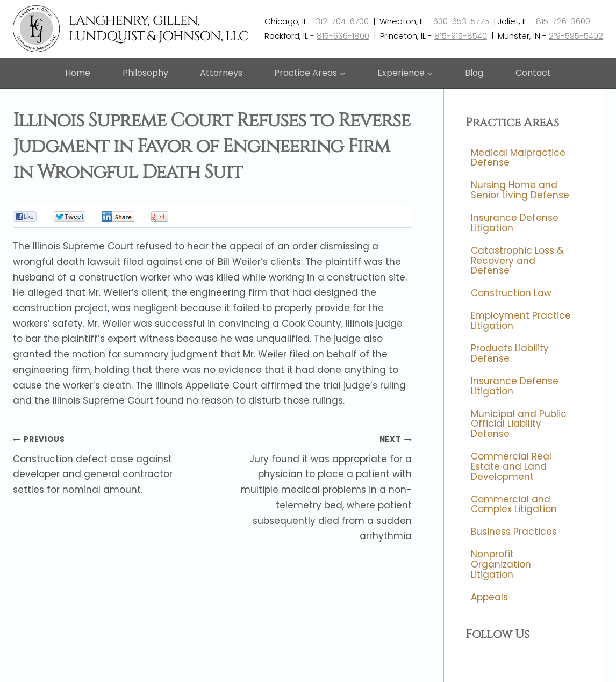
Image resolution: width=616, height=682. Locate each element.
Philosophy (145, 73)
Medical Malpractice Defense (518, 158)
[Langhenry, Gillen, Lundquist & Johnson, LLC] (132, 29)
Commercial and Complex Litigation (514, 504)
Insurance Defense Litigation (515, 223)
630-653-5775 (461, 21)
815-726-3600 (563, 21)
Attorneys (221, 73)
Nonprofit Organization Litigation (501, 565)
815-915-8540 (461, 36)
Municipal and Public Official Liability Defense (519, 424)
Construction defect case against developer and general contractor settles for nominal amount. (108, 464)
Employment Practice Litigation (521, 321)
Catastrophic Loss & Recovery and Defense (517, 260)
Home (78, 73)
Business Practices (514, 532)
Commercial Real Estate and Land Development (511, 466)
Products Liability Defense (510, 354)
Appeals (489, 597)
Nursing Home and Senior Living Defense (520, 191)
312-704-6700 (342, 21)
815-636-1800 (343, 36)
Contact (533, 73)
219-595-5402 (576, 36)
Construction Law (511, 293)
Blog (474, 73)
